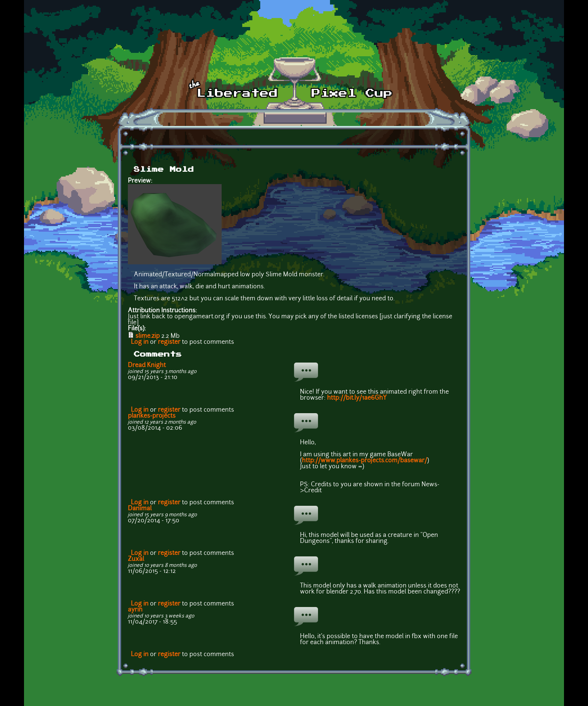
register (169, 342)
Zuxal (136, 559)
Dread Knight (147, 366)
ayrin (135, 610)
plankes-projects (152, 416)
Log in (140, 342)
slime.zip (148, 336)
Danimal (140, 509)
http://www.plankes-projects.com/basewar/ (364, 461)
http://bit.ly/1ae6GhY (357, 398)
